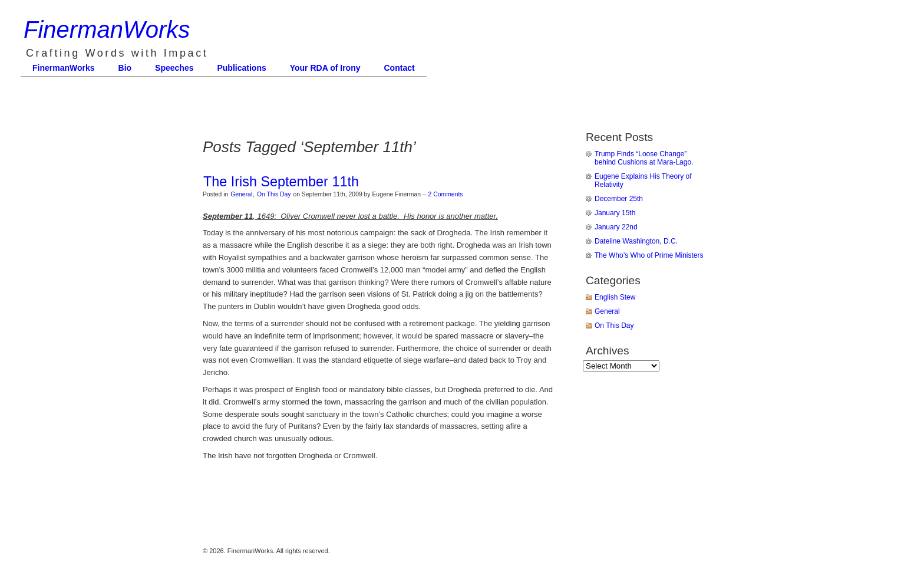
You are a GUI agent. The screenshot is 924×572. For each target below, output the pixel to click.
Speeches (174, 68)
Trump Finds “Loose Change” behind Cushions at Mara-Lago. (644, 158)
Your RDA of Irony (325, 68)
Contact (400, 68)
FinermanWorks (107, 29)
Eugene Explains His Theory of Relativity (643, 180)
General (241, 194)
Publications (241, 68)
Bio (125, 68)
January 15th (615, 213)
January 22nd (616, 227)
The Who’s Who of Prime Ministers (649, 255)
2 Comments (446, 194)
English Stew (615, 297)
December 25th (619, 199)
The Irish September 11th (281, 182)
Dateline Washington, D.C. (636, 241)
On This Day (274, 194)
